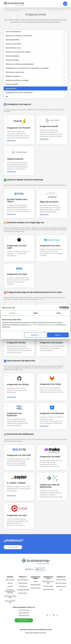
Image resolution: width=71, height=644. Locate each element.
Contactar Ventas (61, 580)
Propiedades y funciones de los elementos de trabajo (27, 68)
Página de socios (61, 587)
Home (5, 10)
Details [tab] (35, 313)
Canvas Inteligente (23, 580)
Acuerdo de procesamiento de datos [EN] (10, 591)
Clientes (10, 583)
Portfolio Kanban (35, 588)
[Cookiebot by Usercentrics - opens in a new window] (61, 308)
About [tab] (59, 313)
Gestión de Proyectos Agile (48, 582)
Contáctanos (13, 547)
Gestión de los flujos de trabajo (18, 52)
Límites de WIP (12, 84)
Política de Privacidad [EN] (10, 597)
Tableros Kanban (12, 60)
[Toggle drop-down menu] (64, 32)
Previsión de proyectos (15, 72)
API (7, 97)
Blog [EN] (10, 587)
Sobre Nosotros (10, 580)
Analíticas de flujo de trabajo (17, 80)
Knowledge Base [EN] (23, 590)
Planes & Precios (23, 583)
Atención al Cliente (61, 583)
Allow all (58, 335)
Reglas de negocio (13, 76)
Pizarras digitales (12, 56)
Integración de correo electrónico (19, 93)
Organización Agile (48, 590)
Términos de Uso (23, 593)
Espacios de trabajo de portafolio (19, 36)
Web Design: (35, 633)
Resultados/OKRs (12, 40)
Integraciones (17, 10)
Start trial (24, 620)
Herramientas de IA (13, 48)
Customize (35, 335)
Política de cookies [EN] (10, 602)
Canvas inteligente (13, 32)
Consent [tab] (12, 313)
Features (10, 10)
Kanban (35, 581)
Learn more (11, 140)
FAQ (61, 590)
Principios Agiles (48, 586)
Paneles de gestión (13, 44)
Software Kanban (35, 585)
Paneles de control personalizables (20, 64)
